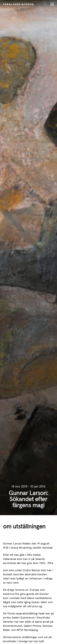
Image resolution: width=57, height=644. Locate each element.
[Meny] (51, 4)
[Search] (45, 4)
